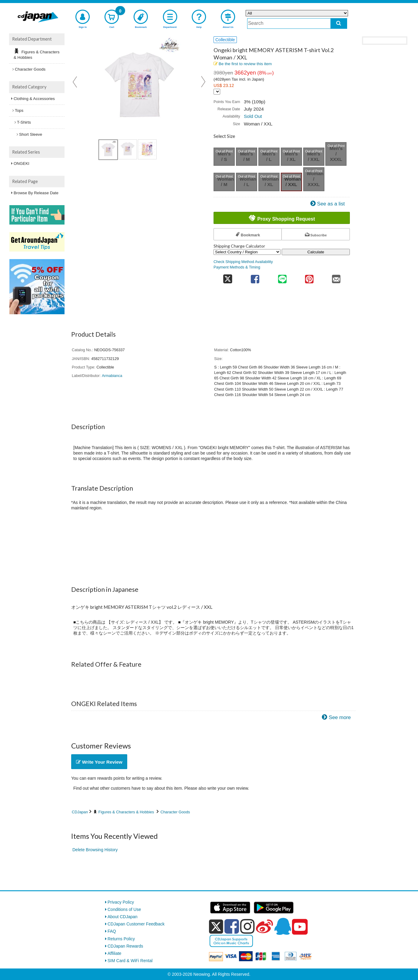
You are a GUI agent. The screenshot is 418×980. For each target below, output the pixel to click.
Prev (75, 82)
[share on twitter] (228, 277)
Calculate (316, 252)
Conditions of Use (124, 909)
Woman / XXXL (315, 179)
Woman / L (248, 182)
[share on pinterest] (309, 277)
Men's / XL (291, 157)
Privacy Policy (121, 902)
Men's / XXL (314, 157)
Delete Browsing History (95, 850)
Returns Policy (121, 939)
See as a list (331, 204)
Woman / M (226, 182)
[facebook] (232, 926)
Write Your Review (99, 762)
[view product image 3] (147, 149)
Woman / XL (270, 182)
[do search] (339, 23)
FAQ (112, 931)
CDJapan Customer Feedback (136, 924)
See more (340, 717)
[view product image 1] (108, 150)
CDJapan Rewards (125, 946)
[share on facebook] (255, 277)
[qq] (283, 926)
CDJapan (80, 812)
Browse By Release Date (36, 193)
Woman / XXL (293, 182)
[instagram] (247, 926)
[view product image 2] (128, 149)
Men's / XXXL (336, 154)
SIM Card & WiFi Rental (130, 961)
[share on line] (282, 277)
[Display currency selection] (217, 92)
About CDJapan (123, 917)
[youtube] (300, 927)
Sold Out (253, 116)
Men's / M (246, 157)
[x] (216, 927)
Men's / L (269, 157)
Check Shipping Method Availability (243, 262)
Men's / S (224, 157)
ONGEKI (22, 163)
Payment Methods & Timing (237, 267)
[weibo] (264, 926)
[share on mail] (336, 277)
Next (203, 82)
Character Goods (175, 812)
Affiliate (114, 953)
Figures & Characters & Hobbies (126, 812)
